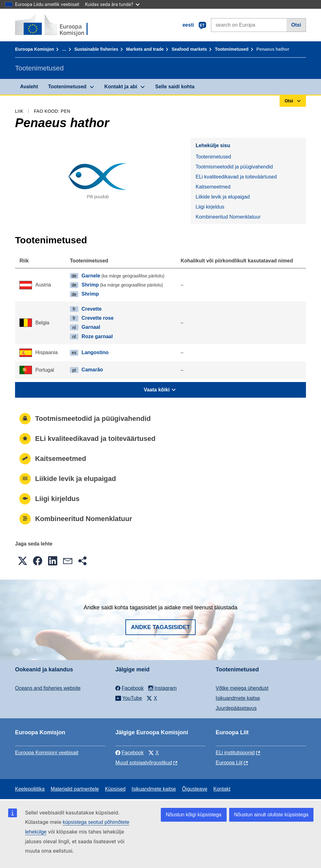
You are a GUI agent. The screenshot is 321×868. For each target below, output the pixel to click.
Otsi (296, 25)
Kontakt (222, 789)
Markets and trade (145, 49)
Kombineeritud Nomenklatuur (228, 217)
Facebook (129, 753)
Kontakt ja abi (121, 87)
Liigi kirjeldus (210, 207)
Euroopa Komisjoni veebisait (47, 753)
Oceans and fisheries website (48, 688)
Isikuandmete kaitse (238, 698)
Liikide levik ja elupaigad (223, 197)
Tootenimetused (232, 49)
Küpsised (115, 789)
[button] (23, 561)
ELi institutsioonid (235, 753)
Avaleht (29, 87)
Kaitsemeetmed (213, 187)
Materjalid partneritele (75, 789)
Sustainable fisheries (96, 49)
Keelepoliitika (30, 789)
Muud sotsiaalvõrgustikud (144, 763)
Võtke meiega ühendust (242, 688)
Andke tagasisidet (161, 627)
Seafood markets (189, 49)
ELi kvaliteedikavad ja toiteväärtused (236, 177)
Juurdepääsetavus (236, 708)
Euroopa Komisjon (34, 49)
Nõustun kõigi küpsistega (194, 815)
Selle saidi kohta (175, 87)
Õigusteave (195, 789)
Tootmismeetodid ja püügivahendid (234, 167)
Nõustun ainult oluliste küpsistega (271, 815)
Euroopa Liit (229, 763)
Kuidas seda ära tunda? (112, 4)
